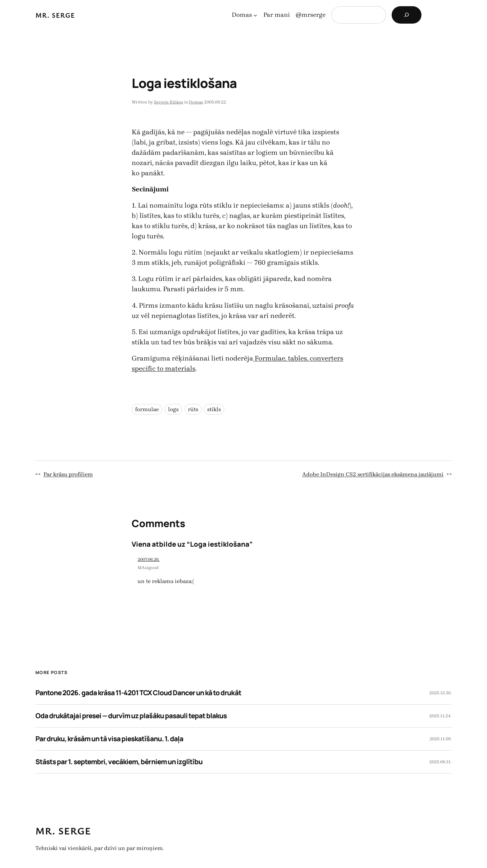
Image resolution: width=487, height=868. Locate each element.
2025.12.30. (440, 693)
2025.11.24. (440, 716)
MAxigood (148, 568)
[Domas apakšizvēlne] (255, 15)
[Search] (407, 15)
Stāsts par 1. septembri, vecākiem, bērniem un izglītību (119, 762)
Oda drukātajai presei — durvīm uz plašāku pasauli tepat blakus (131, 716)
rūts (193, 409)
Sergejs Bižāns (168, 102)
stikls (214, 409)
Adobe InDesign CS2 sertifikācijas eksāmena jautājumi (373, 474)
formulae (147, 409)
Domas (196, 102)
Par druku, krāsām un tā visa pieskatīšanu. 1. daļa (109, 739)
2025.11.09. (441, 739)
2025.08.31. (440, 762)
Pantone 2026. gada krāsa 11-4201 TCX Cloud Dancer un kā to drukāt (138, 693)
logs (173, 409)
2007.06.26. (149, 560)
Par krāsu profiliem (68, 474)
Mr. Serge (55, 15)
